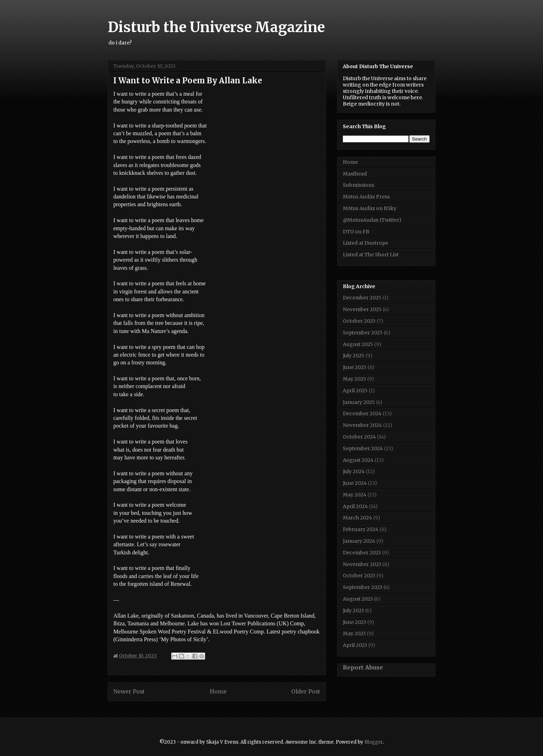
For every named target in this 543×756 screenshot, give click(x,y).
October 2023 (359, 576)
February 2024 (361, 529)
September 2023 (363, 587)
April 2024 (355, 506)
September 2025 (363, 333)
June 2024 (355, 483)
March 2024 (357, 518)
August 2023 (358, 599)
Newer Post (129, 692)
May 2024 (355, 495)
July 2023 (353, 611)
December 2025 (362, 298)
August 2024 (358, 460)
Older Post (306, 692)
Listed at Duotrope (365, 243)
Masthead (355, 174)
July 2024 (354, 471)
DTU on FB (356, 232)
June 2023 (354, 622)
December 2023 (362, 553)
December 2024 (362, 413)
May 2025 (354, 379)
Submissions (359, 185)
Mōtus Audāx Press (366, 197)
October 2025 (359, 321)
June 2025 (355, 367)
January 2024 (359, 541)
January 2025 (359, 402)
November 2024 (362, 425)
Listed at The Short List (371, 255)
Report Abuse (363, 667)
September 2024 (363, 448)
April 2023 (355, 645)
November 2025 (362, 309)
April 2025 (355, 391)
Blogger (374, 742)
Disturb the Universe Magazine (216, 27)
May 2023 (354, 633)
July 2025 (354, 356)
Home (218, 692)
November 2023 (362, 564)
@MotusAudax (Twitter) (372, 220)
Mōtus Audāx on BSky (370, 208)
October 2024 (359, 437)
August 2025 (358, 344)
